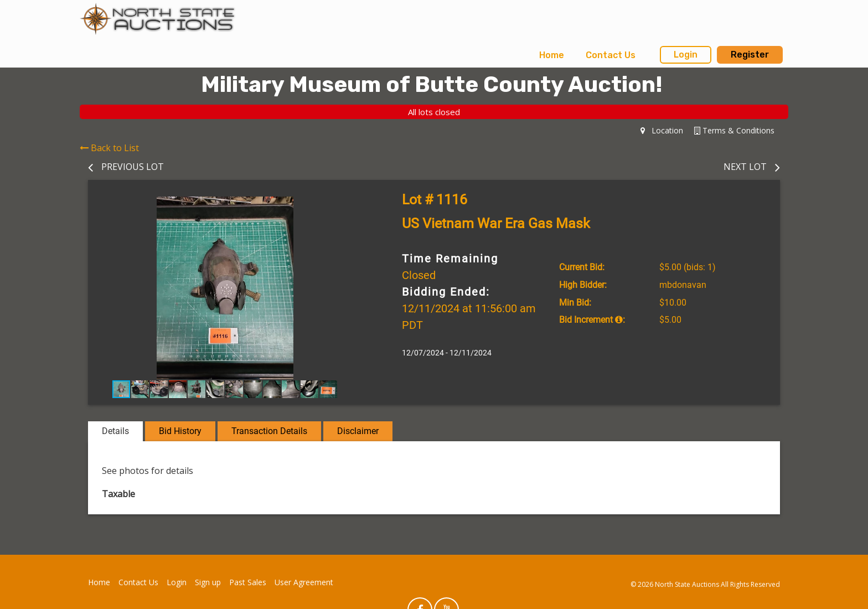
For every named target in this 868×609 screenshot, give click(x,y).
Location (662, 130)
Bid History (180, 431)
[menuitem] (552, 55)
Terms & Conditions (734, 130)
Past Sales (248, 582)
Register (750, 55)
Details (115, 431)
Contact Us (611, 55)
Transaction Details (269, 431)
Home (552, 55)
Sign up (208, 582)
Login (686, 55)
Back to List (109, 148)
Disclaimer (358, 431)
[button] (352, 207)
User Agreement (304, 582)
